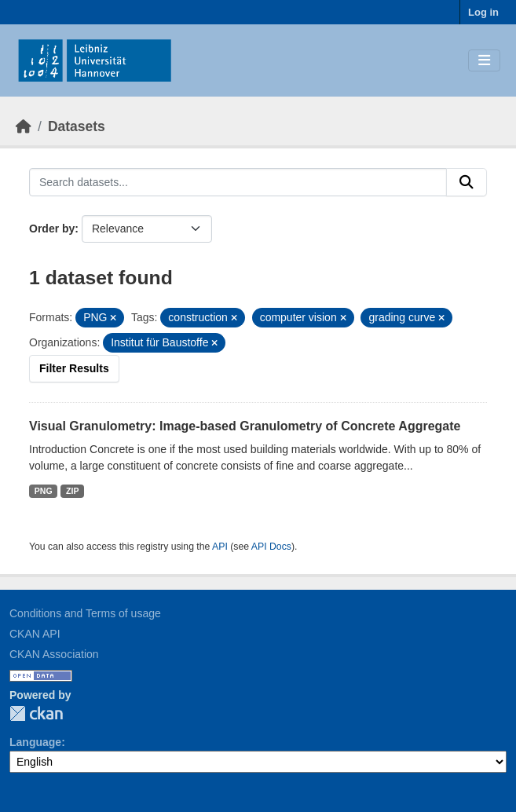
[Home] (24, 126)
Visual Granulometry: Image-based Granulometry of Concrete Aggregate (245, 426)
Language (35, 742)
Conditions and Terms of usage (85, 613)
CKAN (36, 713)
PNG (44, 491)
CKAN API (35, 634)
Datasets (77, 126)
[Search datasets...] (238, 182)
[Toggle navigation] (484, 61)
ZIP (72, 491)
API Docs (271, 547)
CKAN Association (54, 654)
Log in (483, 12)
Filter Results (74, 368)
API (220, 547)
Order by (52, 229)
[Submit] (467, 182)
